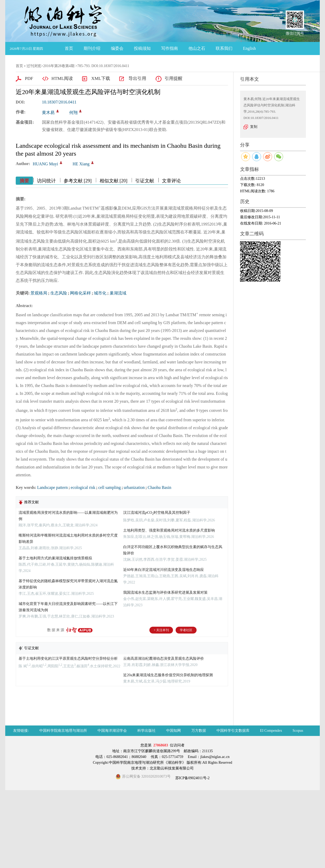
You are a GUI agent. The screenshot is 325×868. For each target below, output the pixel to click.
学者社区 (186, 630)
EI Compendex (271, 731)
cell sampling (110, 487)
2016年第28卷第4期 (59, 66)
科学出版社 (147, 731)
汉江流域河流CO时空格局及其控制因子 (157, 513)
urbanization (134, 487)
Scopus (298, 731)
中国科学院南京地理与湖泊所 (63, 731)
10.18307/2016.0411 (59, 102)
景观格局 (39, 293)
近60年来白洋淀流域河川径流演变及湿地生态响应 (164, 570)
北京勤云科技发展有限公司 (172, 768)
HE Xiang (81, 164)
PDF (29, 78)
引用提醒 (174, 78)
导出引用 (137, 78)
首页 (69, 48)
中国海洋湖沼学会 (112, 731)
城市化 (100, 293)
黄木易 (48, 113)
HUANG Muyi (45, 164)
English (249, 48)
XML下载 (101, 78)
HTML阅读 (62, 78)
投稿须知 (142, 48)
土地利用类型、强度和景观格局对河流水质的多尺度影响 (169, 530)
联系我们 (224, 48)
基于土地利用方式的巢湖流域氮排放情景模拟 (55, 558)
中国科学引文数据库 (233, 731)
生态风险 (59, 293)
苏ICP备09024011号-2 (192, 778)
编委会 (117, 48)
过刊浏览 (34, 66)
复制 (254, 127)
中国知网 (174, 731)
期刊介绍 (92, 48)
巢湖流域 (118, 293)
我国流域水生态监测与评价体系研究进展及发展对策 (165, 593)
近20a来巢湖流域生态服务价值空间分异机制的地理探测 (168, 675)
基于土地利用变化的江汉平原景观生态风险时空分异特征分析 (68, 659)
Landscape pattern (53, 487)
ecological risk (83, 487)
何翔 (73, 113)
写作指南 (170, 48)
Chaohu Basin (159, 487)
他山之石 (197, 48)
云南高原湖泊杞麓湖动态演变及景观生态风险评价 (164, 659)
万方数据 (199, 731)
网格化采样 (80, 293)
